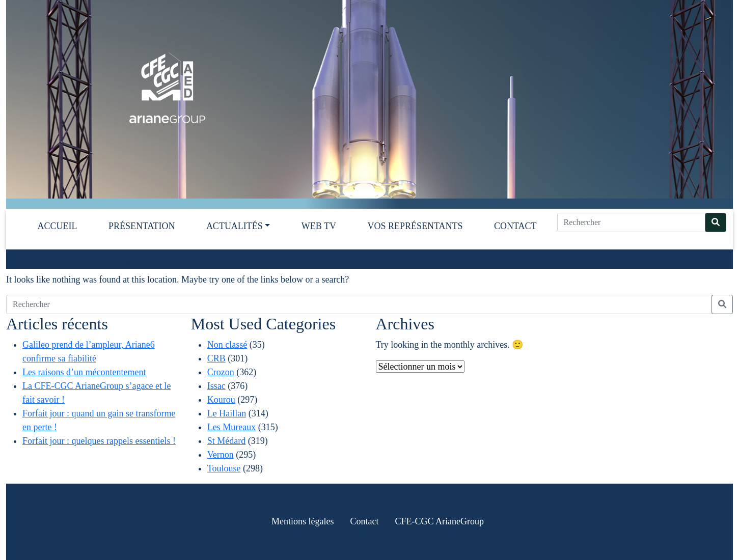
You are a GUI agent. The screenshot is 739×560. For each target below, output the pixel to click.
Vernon (221, 455)
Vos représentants (415, 226)
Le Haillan (227, 413)
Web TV (319, 226)
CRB (216, 358)
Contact (515, 226)
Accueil (58, 226)
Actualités (235, 226)
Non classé (227, 345)
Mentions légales (303, 521)
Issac (216, 386)
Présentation (142, 226)
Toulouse (224, 468)
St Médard (227, 441)
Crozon (221, 372)
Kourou (221, 400)
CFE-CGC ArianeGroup (439, 521)
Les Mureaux (231, 427)
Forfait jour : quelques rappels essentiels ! (99, 441)
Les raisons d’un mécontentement (84, 372)
